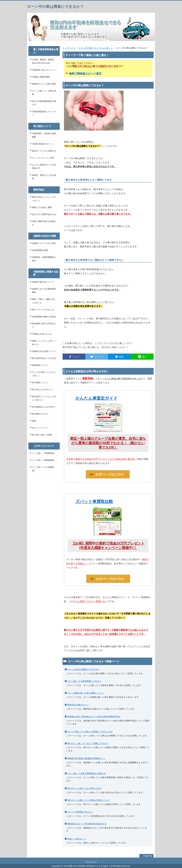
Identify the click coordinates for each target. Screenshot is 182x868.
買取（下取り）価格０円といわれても (44, 301)
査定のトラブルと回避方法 (44, 151)
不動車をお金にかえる (42, 334)
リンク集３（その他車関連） (43, 469)
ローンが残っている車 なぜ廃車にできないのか (90, 732)
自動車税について (40, 365)
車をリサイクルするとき (43, 310)
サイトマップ (91, 862)
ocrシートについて (40, 428)
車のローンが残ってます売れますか (84, 788)
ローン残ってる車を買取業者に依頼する (87, 773)
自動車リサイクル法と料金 (44, 243)
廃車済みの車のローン (78, 705)
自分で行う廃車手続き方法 (44, 214)
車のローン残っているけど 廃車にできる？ (88, 743)
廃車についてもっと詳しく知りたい (44, 343)
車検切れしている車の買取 (44, 84)
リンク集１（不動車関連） (44, 453)
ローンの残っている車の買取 (44, 93)
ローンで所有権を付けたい (80, 812)
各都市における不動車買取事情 (44, 291)
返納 (34, 421)
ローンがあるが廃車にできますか (83, 669)
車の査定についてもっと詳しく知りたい (44, 398)
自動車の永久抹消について (44, 351)
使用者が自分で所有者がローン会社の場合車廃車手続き (94, 717)
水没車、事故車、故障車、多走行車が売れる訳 (44, 61)
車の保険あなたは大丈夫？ (44, 407)
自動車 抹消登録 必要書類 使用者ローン (86, 758)
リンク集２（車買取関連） (44, 460)
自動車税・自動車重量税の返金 (44, 259)
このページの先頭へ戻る (146, 856)
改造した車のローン (77, 839)
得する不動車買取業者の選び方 (44, 103)
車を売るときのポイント (43, 390)
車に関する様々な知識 (42, 435)
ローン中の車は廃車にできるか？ (55, 7)
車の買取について (40, 383)
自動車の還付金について (43, 282)
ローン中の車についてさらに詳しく (96, 48)
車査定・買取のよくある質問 (44, 177)
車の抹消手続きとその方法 (44, 358)
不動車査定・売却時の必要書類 (44, 135)
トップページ (69, 48)
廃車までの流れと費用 (42, 207)
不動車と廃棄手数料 (41, 77)
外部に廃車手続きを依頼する (44, 223)
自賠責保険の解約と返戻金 (44, 317)
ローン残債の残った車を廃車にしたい (86, 693)
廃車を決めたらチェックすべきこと (44, 199)
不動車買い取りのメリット (44, 70)
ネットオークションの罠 (43, 158)
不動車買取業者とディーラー (44, 113)
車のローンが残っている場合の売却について (89, 800)
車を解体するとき (40, 414)
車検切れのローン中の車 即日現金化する (87, 824)
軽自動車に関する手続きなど (44, 325)
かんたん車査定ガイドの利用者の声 (44, 166)
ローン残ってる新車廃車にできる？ (84, 681)
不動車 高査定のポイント (43, 144)
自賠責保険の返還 (40, 250)
